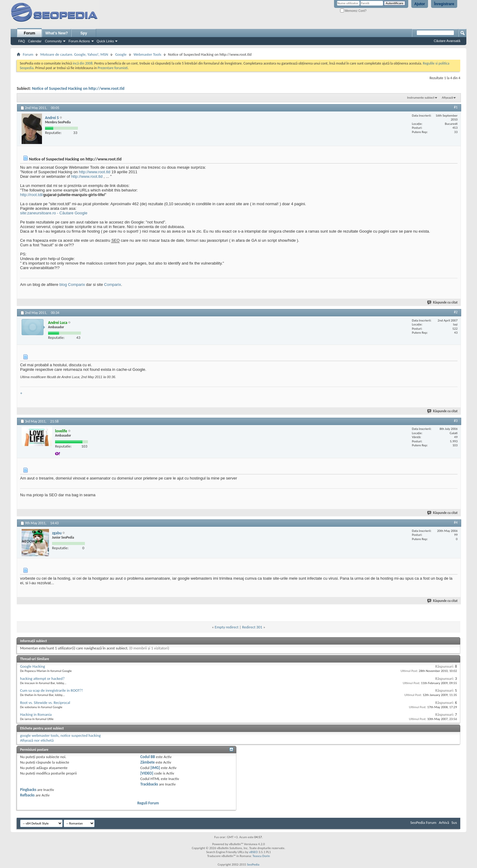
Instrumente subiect (421, 98)
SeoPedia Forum (423, 822)
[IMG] (155, 768)
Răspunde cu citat (443, 302)
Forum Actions (79, 41)
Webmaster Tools (147, 54)
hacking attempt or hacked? (42, 678)
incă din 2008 (83, 63)
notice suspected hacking (81, 735)
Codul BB (148, 757)
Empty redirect (227, 627)
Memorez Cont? (353, 11)
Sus (454, 822)
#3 (456, 421)
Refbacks (27, 795)
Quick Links (105, 41)
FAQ (22, 41)
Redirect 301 (252, 627)
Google (121, 54)
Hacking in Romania (36, 714)
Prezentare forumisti (113, 68)
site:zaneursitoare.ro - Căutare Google (54, 213)
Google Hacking (33, 666)
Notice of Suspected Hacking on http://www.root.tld (78, 88)
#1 (456, 107)
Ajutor (420, 4)
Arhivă (444, 822)
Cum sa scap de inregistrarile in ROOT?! (52, 690)
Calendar (35, 41)
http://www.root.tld (94, 172)
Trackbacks (149, 784)
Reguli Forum (148, 803)
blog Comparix (72, 285)
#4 (456, 522)
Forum (29, 33)
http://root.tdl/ (32, 195)
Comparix (113, 285)
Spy (84, 33)
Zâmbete (147, 762)
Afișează (447, 98)
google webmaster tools (39, 735)
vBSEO (254, 852)
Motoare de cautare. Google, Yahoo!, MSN (74, 54)
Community (54, 41)
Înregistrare (444, 4)
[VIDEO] (147, 773)
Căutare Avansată (447, 41)
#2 (456, 312)
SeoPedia (253, 864)
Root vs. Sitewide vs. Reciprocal (45, 703)
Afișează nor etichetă (37, 740)
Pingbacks (28, 790)
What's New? (57, 33)
